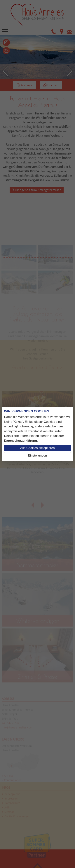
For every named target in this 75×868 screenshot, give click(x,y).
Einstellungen (37, 456)
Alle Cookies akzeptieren (37, 448)
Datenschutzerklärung (21, 441)
